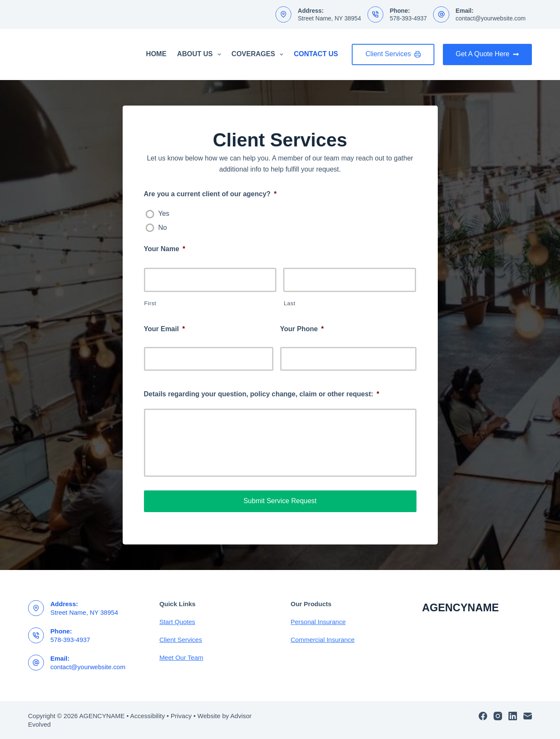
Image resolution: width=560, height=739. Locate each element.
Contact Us (316, 54)
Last (289, 303)
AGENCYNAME (461, 607)
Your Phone (302, 329)
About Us (201, 54)
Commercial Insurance (323, 640)
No (163, 228)
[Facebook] (483, 716)
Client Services (393, 54)
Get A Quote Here (487, 54)
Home (156, 54)
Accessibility (148, 716)
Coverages (259, 54)
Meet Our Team (181, 657)
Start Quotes (177, 622)
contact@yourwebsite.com (491, 18)
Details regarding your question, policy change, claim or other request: (262, 394)
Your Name (165, 249)
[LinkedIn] (513, 716)
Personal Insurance (318, 622)
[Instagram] (498, 716)
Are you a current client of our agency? (210, 194)
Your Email (165, 329)
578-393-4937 (408, 18)
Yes (164, 213)
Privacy (181, 716)
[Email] (528, 716)
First (151, 303)
